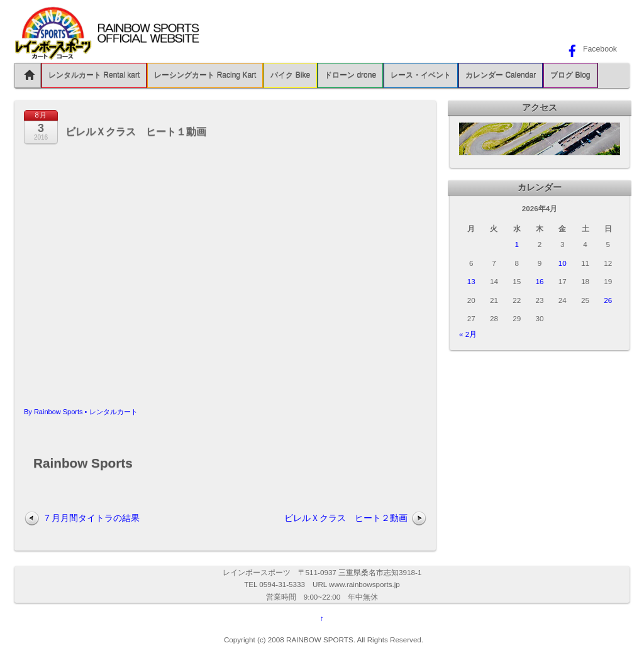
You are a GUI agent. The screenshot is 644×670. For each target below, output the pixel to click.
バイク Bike (290, 75)
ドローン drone (350, 75)
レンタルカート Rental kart (94, 75)
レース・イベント (421, 75)
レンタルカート (114, 412)
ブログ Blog (570, 75)
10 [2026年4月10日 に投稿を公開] (563, 263)
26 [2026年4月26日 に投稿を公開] (608, 300)
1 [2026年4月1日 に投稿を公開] (516, 244)
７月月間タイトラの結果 (91, 518)
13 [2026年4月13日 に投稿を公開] (471, 281)
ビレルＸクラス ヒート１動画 (136, 132)
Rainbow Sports (58, 412)
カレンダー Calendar (501, 75)
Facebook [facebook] (590, 49)
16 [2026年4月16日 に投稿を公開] (540, 281)
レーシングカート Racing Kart (205, 75)
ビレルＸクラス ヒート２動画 (346, 518)
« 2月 (468, 334)
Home (28, 75)
